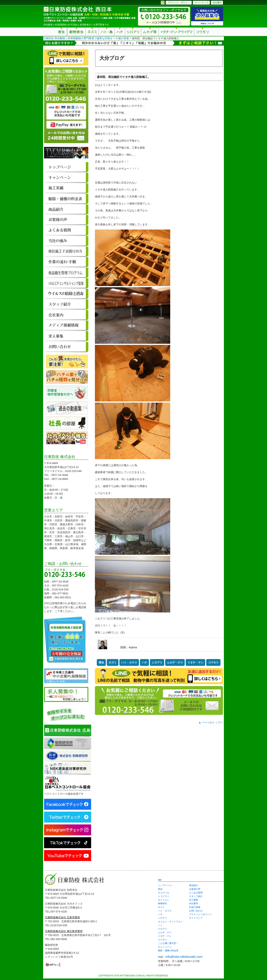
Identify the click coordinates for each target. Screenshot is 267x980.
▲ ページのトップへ (211, 722)
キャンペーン (165, 947)
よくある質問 (196, 893)
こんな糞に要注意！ (168, 943)
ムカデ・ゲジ (175, 662)
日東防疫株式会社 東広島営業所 (64, 931)
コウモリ (203, 32)
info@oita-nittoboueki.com (184, 957)
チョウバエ (164, 893)
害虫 (62, 32)
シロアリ (133, 32)
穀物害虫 (76, 32)
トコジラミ (164, 896)
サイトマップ (196, 918)
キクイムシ (164, 900)
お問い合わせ (196, 911)
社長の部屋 (195, 907)
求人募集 (194, 900)
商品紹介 (194, 885)
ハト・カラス (129, 662)
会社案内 (194, 903)
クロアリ (162, 929)
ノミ (160, 925)
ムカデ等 (150, 32)
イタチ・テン (177, 32)
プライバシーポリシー (200, 914)
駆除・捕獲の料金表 (168, 951)
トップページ (165, 885)
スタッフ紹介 (196, 896)
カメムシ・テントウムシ (170, 922)
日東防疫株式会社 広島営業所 (63, 917)
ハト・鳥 (107, 32)
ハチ (120, 32)
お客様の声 (195, 889)
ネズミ (92, 32)
